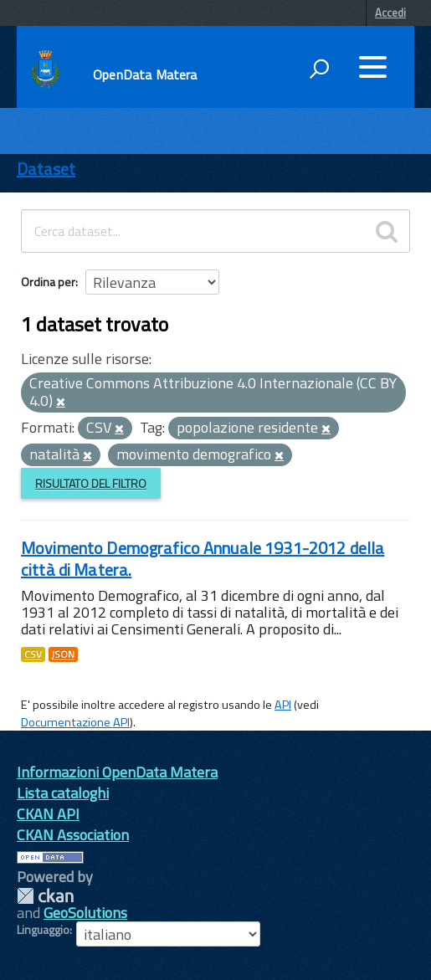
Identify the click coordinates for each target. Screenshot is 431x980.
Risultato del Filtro (91, 483)
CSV (33, 654)
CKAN (45, 896)
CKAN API (48, 814)
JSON (63, 654)
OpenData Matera (145, 74)
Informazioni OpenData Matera (117, 772)
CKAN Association (73, 835)
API (283, 705)
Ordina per (48, 282)
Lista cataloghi (63, 793)
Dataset (46, 169)
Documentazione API (75, 722)
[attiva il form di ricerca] (319, 69)
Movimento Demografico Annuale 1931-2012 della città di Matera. (203, 559)
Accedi (390, 13)
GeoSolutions (85, 913)
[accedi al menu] (372, 67)
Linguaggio (43, 930)
